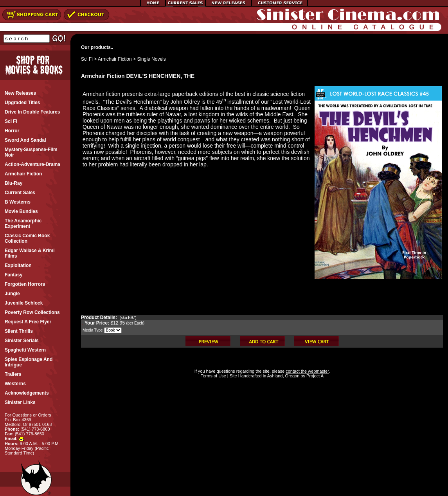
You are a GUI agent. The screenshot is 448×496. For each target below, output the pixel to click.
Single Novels (151, 59)
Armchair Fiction (115, 59)
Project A (314, 376)
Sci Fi (87, 59)
